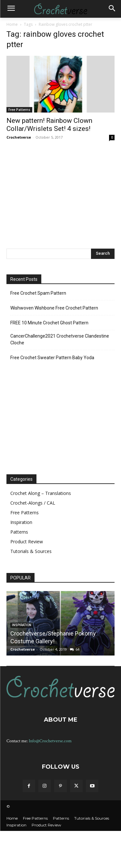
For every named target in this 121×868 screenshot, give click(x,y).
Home (12, 24)
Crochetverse (19, 137)
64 (77, 649)
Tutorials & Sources (31, 551)
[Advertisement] (61, 194)
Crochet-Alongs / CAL (33, 503)
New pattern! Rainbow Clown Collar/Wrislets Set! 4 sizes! (49, 125)
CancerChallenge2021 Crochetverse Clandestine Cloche (60, 339)
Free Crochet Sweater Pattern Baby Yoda (52, 358)
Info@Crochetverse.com (50, 741)
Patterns (19, 532)
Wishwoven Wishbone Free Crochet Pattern (54, 308)
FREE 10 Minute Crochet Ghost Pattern (49, 323)
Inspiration (21, 522)
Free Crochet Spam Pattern (38, 293)
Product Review (27, 542)
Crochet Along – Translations (41, 493)
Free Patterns (19, 110)
